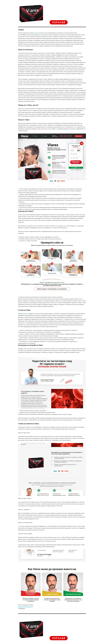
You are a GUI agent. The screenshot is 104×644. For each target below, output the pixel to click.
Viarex (36, 33)
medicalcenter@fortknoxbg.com (25, 607)
